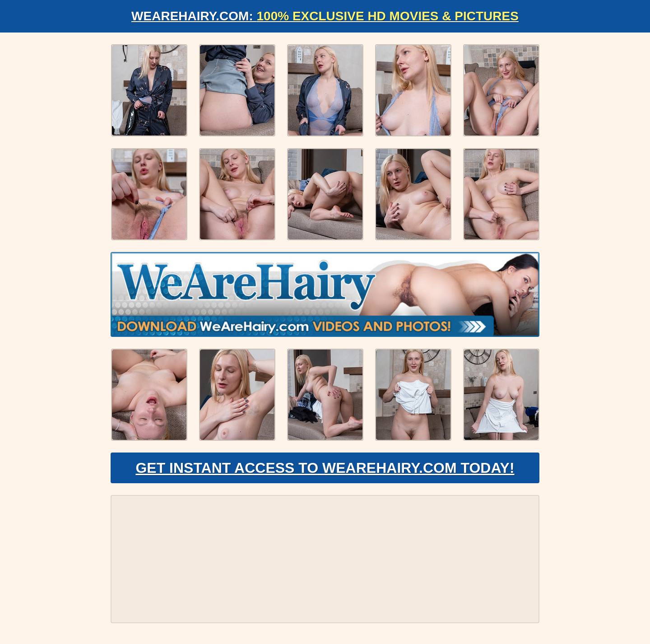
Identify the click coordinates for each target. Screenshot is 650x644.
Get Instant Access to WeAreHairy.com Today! (325, 468)
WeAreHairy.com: (325, 16)
